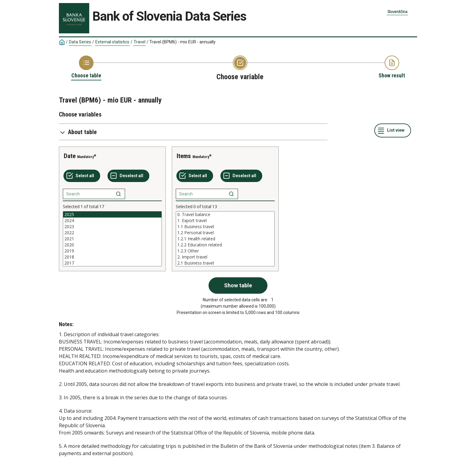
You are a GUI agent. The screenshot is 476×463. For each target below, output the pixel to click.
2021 (112, 239)
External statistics (112, 42)
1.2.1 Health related (225, 239)
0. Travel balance (225, 215)
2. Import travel (225, 257)
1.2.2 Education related (225, 245)
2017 (112, 263)
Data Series (80, 42)
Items (184, 156)
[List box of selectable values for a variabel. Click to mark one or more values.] (112, 239)
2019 (112, 251)
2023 (112, 227)
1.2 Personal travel (225, 233)
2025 (112, 215)
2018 (112, 257)
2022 (112, 233)
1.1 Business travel (225, 227)
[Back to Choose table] (86, 67)
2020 (112, 245)
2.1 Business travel (225, 263)
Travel (139, 42)
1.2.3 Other (225, 251)
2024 (112, 221)
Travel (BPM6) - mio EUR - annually (182, 42)
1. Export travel (225, 221)
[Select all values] (82, 176)
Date (70, 156)
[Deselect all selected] (128, 176)
